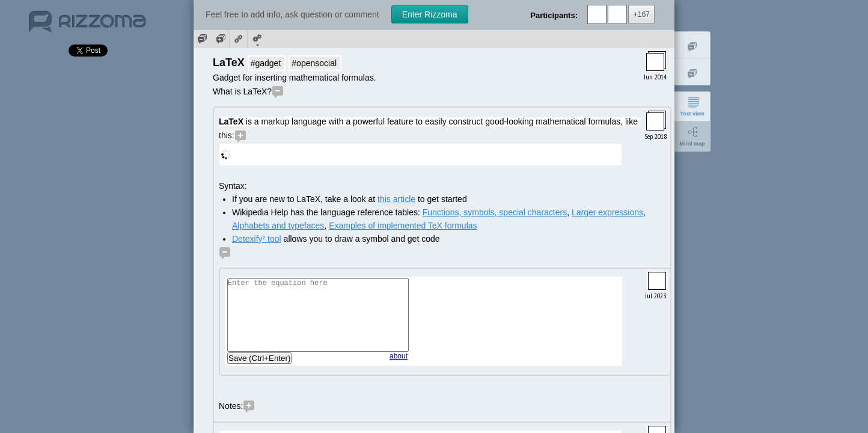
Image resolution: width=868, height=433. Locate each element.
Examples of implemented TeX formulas (403, 226)
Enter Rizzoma (430, 14)
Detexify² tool (257, 239)
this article (396, 199)
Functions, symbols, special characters (495, 212)
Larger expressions (607, 212)
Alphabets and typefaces (278, 226)
